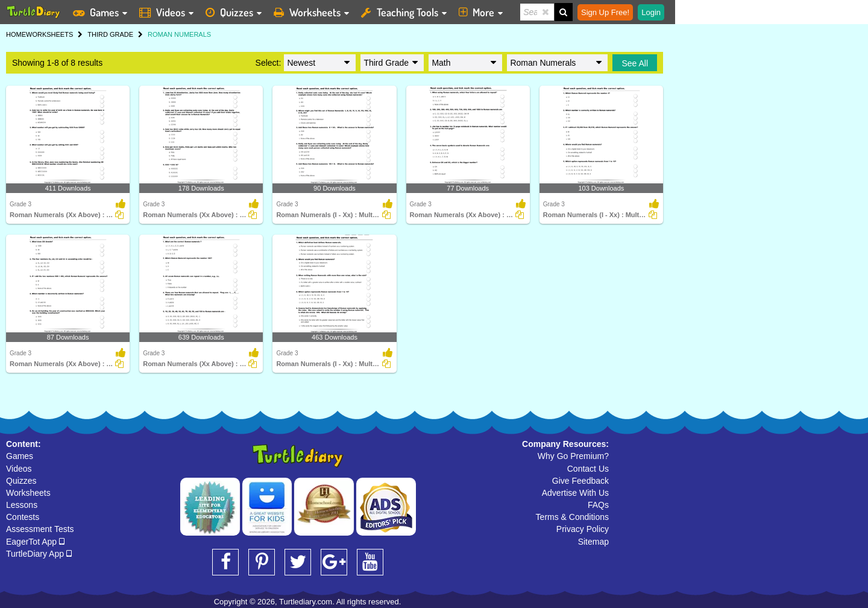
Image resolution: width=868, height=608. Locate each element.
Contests (23, 517)
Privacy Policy (583, 529)
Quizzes (21, 481)
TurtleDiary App (39, 554)
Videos (19, 469)
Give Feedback (580, 481)
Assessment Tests (40, 529)
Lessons (22, 505)
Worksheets (28, 493)
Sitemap (593, 542)
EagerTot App (35, 542)
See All (635, 63)
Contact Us (588, 469)
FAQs (598, 505)
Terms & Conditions (572, 517)
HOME (16, 34)
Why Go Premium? (573, 456)
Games (20, 456)
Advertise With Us (575, 493)
